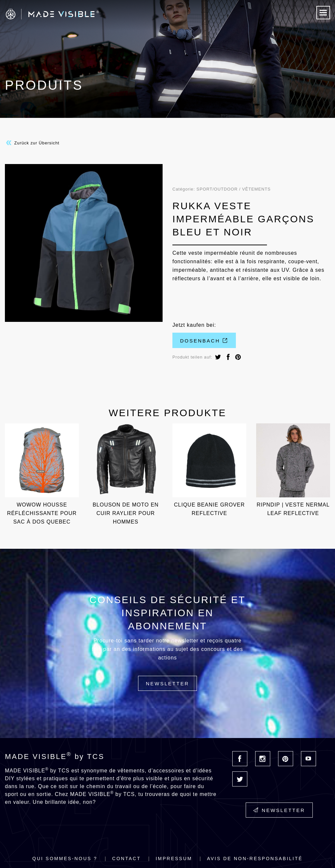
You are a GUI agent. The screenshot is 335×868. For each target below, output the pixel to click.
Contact (127, 859)
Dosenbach (204, 341)
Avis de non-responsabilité (255, 859)
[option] (84, 243)
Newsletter (168, 683)
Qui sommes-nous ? (65, 859)
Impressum (174, 859)
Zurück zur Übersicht (32, 143)
